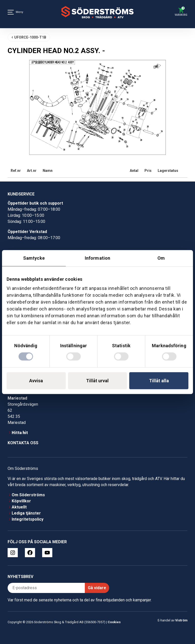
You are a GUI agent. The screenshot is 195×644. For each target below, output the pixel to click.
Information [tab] (97, 258)
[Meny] (11, 12)
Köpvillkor (21, 501)
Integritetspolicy (28, 519)
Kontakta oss (23, 443)
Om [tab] (161, 258)
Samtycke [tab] (34, 258)
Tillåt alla (159, 381)
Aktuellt (19, 507)
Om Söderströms (28, 495)
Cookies (114, 622)
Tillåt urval (97, 381)
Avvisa (36, 381)
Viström (181, 620)
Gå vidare (97, 588)
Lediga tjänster (26, 513)
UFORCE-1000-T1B (30, 37)
